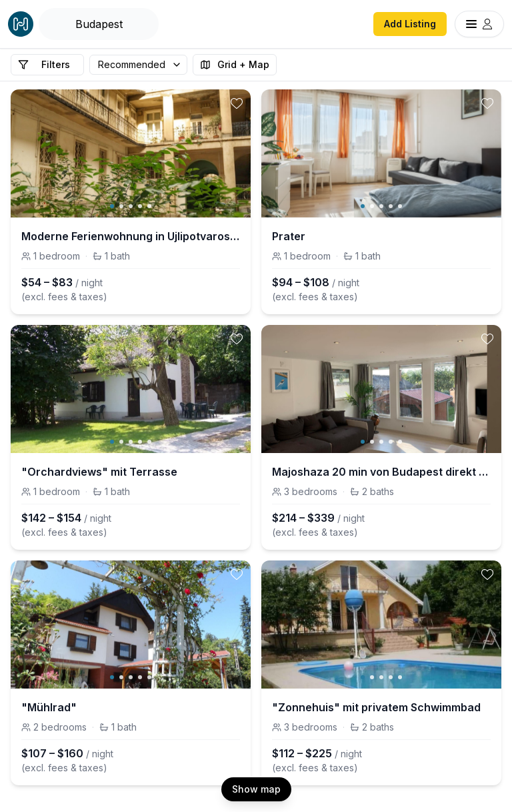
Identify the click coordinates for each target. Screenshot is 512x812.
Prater (289, 236)
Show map (256, 789)
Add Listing (410, 24)
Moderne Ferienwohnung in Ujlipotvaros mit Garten (131, 236)
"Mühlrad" (49, 707)
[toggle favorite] (237, 103)
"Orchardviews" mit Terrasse (99, 472)
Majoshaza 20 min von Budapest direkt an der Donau (381, 472)
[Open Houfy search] (99, 24)
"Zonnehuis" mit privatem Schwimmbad (376, 707)
